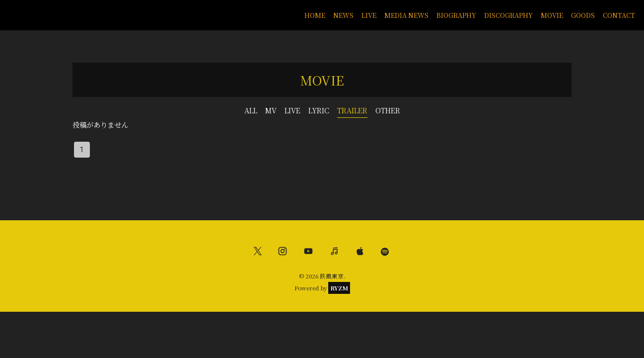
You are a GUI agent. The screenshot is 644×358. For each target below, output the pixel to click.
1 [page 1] (82, 150)
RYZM (339, 288)
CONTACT (619, 15)
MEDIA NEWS (406, 15)
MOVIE (552, 15)
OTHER (388, 110)
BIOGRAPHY (456, 15)
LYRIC (319, 110)
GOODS (583, 15)
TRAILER (352, 110)
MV (271, 110)
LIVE (369, 15)
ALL (251, 110)
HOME (315, 15)
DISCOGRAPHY (508, 15)
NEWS (343, 15)
